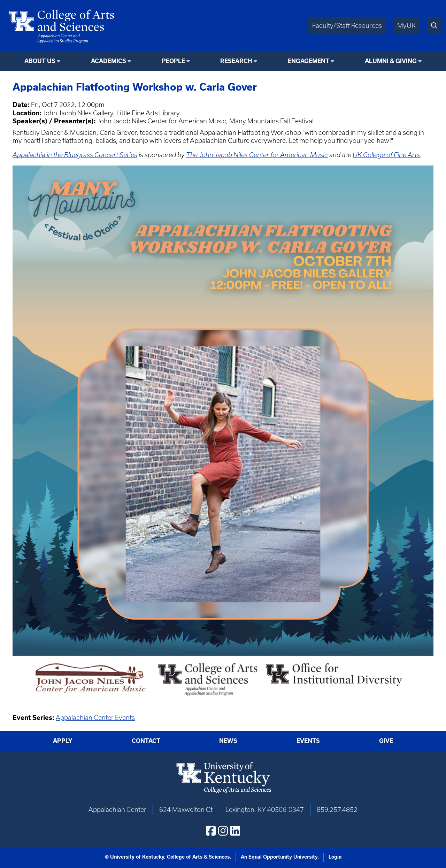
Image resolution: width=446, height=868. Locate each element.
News (228, 741)
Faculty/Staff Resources (347, 26)
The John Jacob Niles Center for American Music (257, 155)
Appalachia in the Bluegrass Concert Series (75, 155)
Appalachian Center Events (95, 718)
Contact (146, 741)
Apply (63, 741)
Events (308, 741)
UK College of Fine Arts (386, 155)
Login (335, 857)
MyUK (406, 26)
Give (386, 741)
